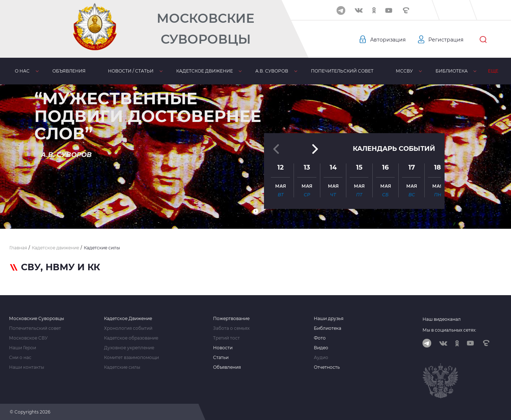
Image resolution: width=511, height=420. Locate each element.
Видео (321, 348)
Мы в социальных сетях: (449, 330)
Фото (320, 338)
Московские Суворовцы (205, 29)
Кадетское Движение (128, 319)
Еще (493, 71)
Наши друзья (329, 319)
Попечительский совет (342, 71)
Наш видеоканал (442, 319)
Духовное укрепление (129, 348)
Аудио (321, 358)
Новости (223, 348)
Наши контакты (27, 367)
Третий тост (226, 338)
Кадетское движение (205, 71)
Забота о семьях (231, 328)
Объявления (69, 71)
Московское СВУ (28, 338)
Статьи (221, 358)
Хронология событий (128, 328)
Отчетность (327, 367)
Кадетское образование (131, 338)
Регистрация (446, 40)
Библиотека (452, 71)
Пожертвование (231, 319)
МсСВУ (404, 71)
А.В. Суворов (272, 71)
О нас (22, 71)
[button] (256, 211)
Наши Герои (23, 348)
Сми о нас (20, 358)
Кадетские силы (122, 367)
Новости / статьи (131, 71)
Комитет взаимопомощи (131, 358)
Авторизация (388, 40)
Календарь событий (394, 149)
